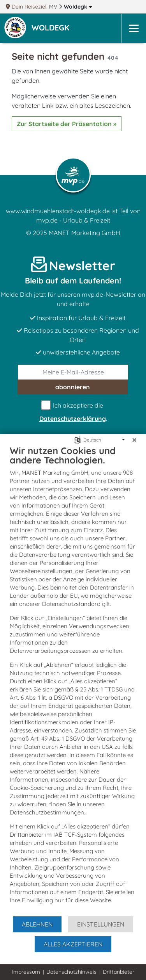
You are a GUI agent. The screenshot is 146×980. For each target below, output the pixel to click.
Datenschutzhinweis (71, 972)
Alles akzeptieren (73, 944)
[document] (73, 680)
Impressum (26, 972)
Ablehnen (37, 924)
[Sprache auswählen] (77, 439)
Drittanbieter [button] (119, 972)
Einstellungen (101, 924)
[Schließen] (134, 440)
